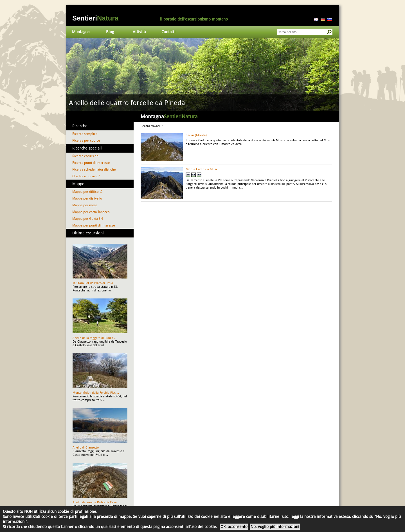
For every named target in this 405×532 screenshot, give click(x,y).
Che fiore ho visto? (86, 176)
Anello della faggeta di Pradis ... (94, 338)
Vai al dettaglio (202, 74)
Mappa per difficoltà (87, 192)
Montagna (81, 32)
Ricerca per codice (86, 141)
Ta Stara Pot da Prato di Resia (93, 283)
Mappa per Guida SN (88, 219)
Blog (110, 32)
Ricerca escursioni (86, 156)
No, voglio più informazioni (275, 527)
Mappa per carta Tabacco (91, 212)
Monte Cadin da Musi (201, 169)
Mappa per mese (85, 205)
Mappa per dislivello (87, 198)
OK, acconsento (234, 527)
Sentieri (95, 18)
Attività (139, 32)
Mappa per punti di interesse (94, 225)
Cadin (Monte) (196, 135)
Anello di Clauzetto (86, 448)
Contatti (168, 32)
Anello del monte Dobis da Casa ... (96, 502)
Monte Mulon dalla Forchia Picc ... (96, 393)
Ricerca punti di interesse (91, 163)
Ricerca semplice (85, 134)
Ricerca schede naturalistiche (94, 169)
